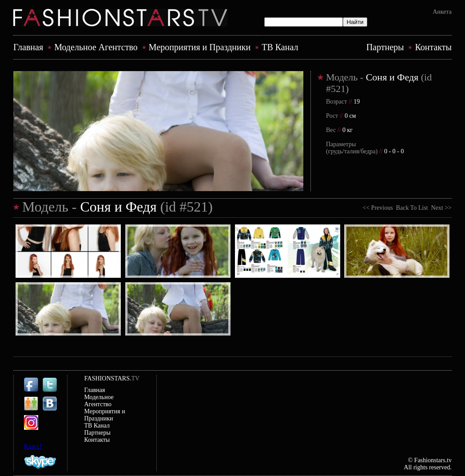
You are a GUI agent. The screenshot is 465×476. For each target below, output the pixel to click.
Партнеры (385, 47)
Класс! (33, 446)
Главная (28, 47)
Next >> (440, 208)
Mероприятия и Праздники (200, 47)
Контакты (433, 47)
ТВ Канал (280, 47)
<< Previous (379, 208)
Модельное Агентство (96, 47)
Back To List (412, 208)
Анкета (442, 12)
